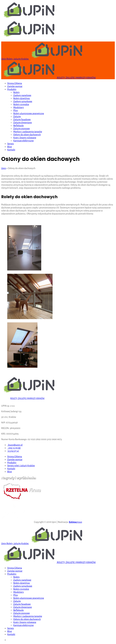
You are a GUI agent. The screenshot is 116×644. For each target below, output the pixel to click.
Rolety (16, 92)
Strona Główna (15, 83)
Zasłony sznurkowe (23, 101)
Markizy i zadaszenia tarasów (28, 132)
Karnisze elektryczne (23, 141)
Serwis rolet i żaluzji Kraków (21, 466)
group (75, 522)
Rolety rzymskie (21, 104)
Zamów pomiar (15, 86)
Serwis (10, 144)
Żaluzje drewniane (23, 122)
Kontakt (11, 150)
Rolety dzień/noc (22, 98)
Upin (4, 168)
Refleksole (19, 125)
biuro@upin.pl (15, 445)
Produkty (12, 89)
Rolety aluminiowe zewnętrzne (29, 113)
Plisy (16, 110)
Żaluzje (17, 116)
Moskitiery (19, 107)
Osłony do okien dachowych (27, 135)
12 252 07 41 (13, 451)
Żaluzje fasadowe (22, 119)
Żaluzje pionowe (22, 129)
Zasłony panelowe (22, 95)
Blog (10, 147)
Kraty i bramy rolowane (25, 138)
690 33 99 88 (14, 448)
